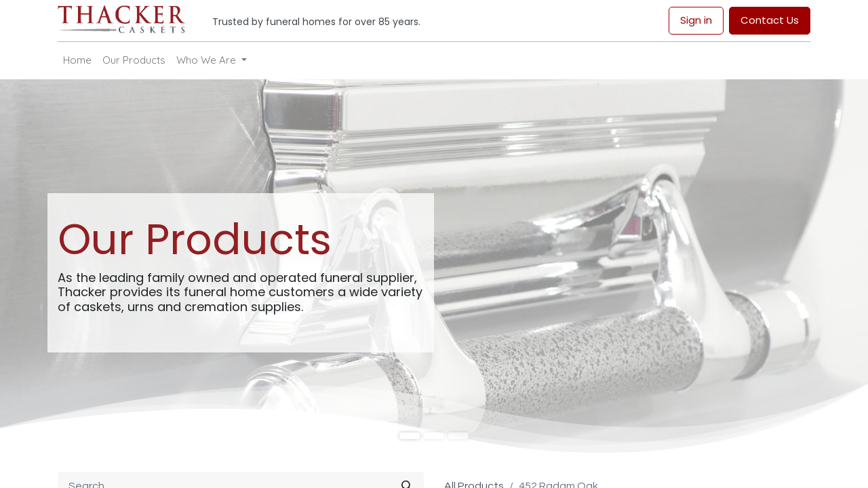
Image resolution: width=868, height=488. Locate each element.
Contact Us (770, 20)
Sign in (696, 20)
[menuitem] (77, 61)
